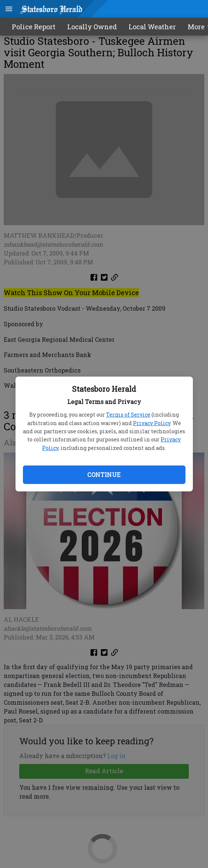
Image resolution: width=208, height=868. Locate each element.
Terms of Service (128, 415)
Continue (104, 475)
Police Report (34, 27)
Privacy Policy (152, 423)
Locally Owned (92, 27)
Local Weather (152, 27)
